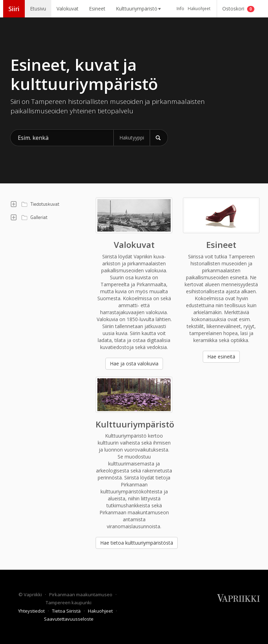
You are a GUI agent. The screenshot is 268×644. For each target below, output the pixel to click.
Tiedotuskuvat (39, 204)
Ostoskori (238, 9)
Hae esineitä (221, 357)
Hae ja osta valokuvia (134, 363)
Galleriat (33, 217)
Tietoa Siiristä (67, 611)
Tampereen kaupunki (69, 603)
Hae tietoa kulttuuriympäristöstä (137, 543)
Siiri (14, 9)
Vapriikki (33, 594)
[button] (14, 204)
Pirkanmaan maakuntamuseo (81, 594)
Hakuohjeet (199, 9)
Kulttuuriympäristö (138, 9)
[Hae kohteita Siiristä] (62, 138)
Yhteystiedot (32, 611)
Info (180, 9)
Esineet (97, 9)
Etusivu (38, 9)
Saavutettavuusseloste (69, 619)
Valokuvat (68, 9)
